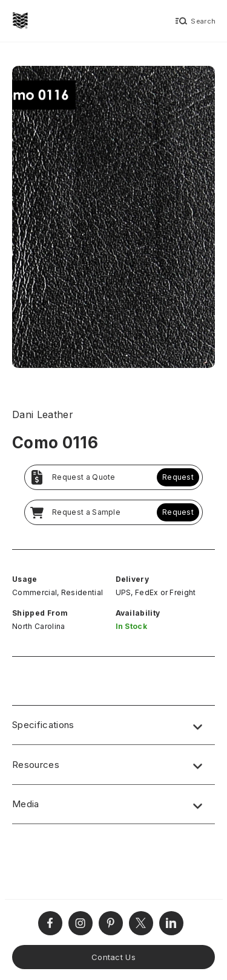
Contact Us (113, 957)
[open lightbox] (113, 218)
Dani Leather (43, 414)
